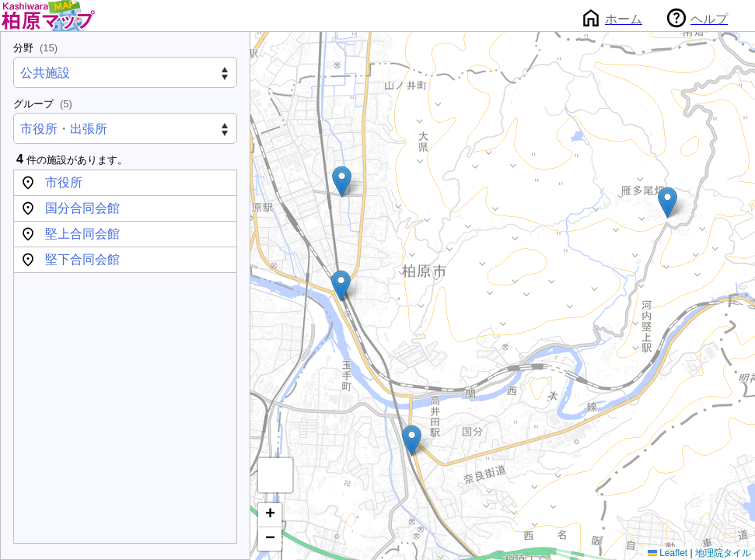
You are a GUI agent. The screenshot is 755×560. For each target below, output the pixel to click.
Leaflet (668, 553)
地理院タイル (723, 553)
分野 (35, 48)
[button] (341, 286)
